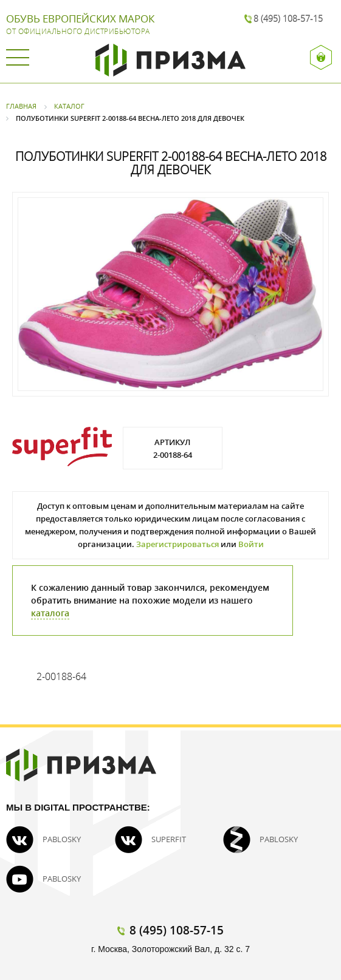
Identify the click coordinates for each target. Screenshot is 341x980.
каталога (50, 613)
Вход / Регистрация (321, 57)
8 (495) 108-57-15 (288, 19)
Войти (251, 544)
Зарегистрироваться (177, 544)
